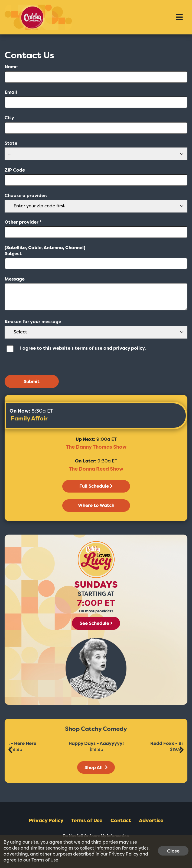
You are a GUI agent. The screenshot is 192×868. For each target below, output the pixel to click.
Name (11, 67)
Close (173, 851)
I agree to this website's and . (83, 348)
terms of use (89, 348)
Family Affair (29, 418)
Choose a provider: (26, 196)
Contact (121, 821)
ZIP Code (15, 170)
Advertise (151, 821)
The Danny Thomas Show (96, 447)
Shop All (96, 767)
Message (15, 279)
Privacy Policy (46, 821)
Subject (13, 254)
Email (11, 92)
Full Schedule (96, 486)
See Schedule (96, 623)
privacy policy (129, 348)
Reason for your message (33, 322)
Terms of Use (87, 821)
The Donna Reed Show (96, 469)
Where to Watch (96, 505)
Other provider (23, 222)
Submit (32, 381)
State (11, 143)
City (9, 118)
